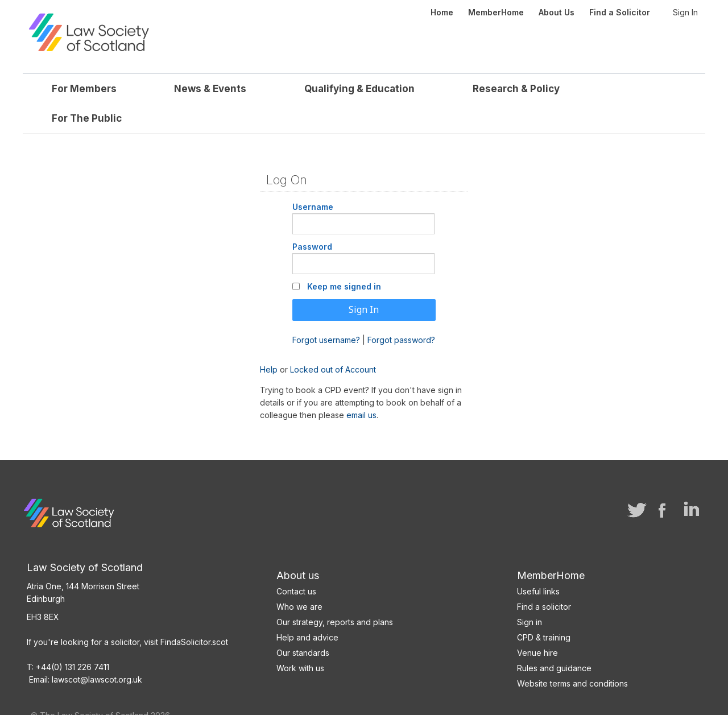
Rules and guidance (554, 643)
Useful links (538, 566)
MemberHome (551, 550)
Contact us (296, 566)
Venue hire (537, 628)
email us (361, 390)
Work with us (300, 643)
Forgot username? (326, 314)
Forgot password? (401, 314)
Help (269, 344)
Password (312, 222)
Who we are (299, 582)
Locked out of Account (333, 344)
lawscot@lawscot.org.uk (97, 654)
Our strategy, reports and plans (335, 597)
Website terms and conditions (572, 658)
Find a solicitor (544, 582)
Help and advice (307, 612)
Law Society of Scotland (121, 17)
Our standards (303, 628)
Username (313, 182)
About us (298, 550)
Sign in (530, 597)
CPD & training (544, 612)
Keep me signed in (344, 261)
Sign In (685, 12)
